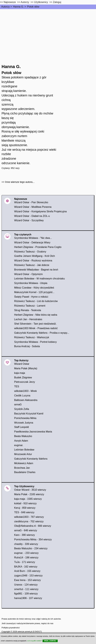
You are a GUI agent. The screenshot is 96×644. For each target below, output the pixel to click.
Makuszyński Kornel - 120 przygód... (34, 292)
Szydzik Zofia (22, 409)
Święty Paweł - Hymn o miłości (31, 297)
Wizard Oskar (22, 364)
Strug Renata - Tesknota (28, 310)
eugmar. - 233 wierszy (26, 553)
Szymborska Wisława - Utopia (31, 283)
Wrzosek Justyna (24, 423)
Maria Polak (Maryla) (26, 368)
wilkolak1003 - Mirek (25, 391)
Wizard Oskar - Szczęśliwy (29, 220)
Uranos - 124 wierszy (26, 585)
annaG (18, 404)
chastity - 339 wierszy (26, 544)
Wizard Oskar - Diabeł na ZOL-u (32, 216)
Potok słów (33, 7)
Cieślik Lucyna (22, 396)
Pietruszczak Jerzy (25, 382)
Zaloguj (57, 2)
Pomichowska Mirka (25, 418)
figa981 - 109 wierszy (26, 594)
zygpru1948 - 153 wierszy (28, 576)
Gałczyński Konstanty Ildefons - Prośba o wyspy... (42, 333)
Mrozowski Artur (23, 454)
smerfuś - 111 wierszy (26, 589)
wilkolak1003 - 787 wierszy (29, 517)
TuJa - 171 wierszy (25, 562)
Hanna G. (18, 7)
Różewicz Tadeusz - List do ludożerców (36, 301)
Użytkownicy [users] (41, 2)
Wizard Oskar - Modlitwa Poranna (33, 207)
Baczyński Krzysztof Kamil (29, 414)
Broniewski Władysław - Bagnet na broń (36, 270)
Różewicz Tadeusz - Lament (30, 306)
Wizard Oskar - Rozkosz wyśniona (33, 261)
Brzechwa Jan (22, 468)
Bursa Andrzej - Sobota (27, 346)
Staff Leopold (22, 427)
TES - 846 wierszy (24, 512)
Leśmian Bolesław (24, 450)
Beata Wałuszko (23, 436)
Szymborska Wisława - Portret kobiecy (35, 342)
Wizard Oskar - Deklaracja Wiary (32, 242)
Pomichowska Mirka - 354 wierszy (33, 539)
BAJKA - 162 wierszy (26, 567)
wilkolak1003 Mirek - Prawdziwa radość (36, 328)
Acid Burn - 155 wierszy (27, 571)
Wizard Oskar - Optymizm (28, 274)
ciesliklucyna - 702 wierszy (29, 521)
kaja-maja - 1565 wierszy (28, 499)
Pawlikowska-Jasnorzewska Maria (33, 432)
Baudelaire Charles (25, 472)
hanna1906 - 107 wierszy (28, 598)
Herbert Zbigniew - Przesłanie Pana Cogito (38, 247)
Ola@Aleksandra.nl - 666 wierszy (33, 526)
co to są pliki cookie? (34, 641)
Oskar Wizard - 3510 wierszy (30, 490)
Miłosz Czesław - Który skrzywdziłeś (34, 288)
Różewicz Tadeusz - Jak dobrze (32, 265)
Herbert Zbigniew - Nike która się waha (36, 315)
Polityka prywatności (11, 628)
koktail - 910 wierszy (25, 503)
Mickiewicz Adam (24, 463)
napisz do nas (47, 623)
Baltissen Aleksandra (26, 400)
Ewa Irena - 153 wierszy (28, 580)
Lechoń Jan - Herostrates (28, 319)
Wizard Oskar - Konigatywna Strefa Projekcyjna (40, 211)
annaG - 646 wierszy (26, 530)
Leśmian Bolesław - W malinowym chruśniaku (40, 279)
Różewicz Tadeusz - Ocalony (30, 252)
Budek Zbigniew (23, 378)
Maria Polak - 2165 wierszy (29, 494)
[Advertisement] (48, 33)
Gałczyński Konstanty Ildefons (31, 459)
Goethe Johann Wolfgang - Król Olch (35, 256)
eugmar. (19, 445)
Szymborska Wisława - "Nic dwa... (33, 238)
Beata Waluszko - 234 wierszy (31, 548)
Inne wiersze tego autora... (20, 182)
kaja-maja (20, 373)
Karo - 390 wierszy (25, 535)
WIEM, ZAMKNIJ (50, 641)
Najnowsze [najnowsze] (10, 2)
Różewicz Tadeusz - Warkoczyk (32, 337)
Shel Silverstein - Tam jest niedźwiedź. (35, 324)
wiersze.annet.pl (25, 632)
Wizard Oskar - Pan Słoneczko (31, 202)
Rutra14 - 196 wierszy (26, 558)
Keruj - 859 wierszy (25, 508)
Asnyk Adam (21, 441)
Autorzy (5, 7)
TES (17, 386)
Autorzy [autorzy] (25, 2)
